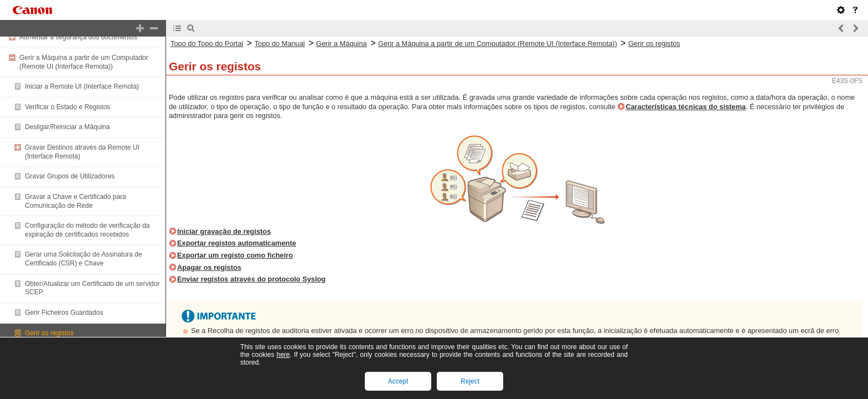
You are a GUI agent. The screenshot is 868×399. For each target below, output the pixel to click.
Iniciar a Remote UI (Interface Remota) (82, 86)
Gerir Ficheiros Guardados (64, 313)
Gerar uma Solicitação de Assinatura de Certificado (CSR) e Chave (83, 259)
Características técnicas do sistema (686, 107)
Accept (398, 381)
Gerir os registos (49, 333)
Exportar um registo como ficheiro (235, 255)
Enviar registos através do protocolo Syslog (251, 279)
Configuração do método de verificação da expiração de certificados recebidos (87, 230)
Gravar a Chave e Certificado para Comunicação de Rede (76, 201)
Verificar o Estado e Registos (68, 107)
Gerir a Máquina (342, 44)
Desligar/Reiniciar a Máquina (67, 127)
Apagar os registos (209, 267)
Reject (470, 381)
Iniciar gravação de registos (224, 231)
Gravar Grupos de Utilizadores (70, 176)
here (283, 355)
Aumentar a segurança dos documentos (78, 37)
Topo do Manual (280, 44)
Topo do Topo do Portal (207, 44)
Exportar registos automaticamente (237, 243)
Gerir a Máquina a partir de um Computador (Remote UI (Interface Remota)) (84, 62)
